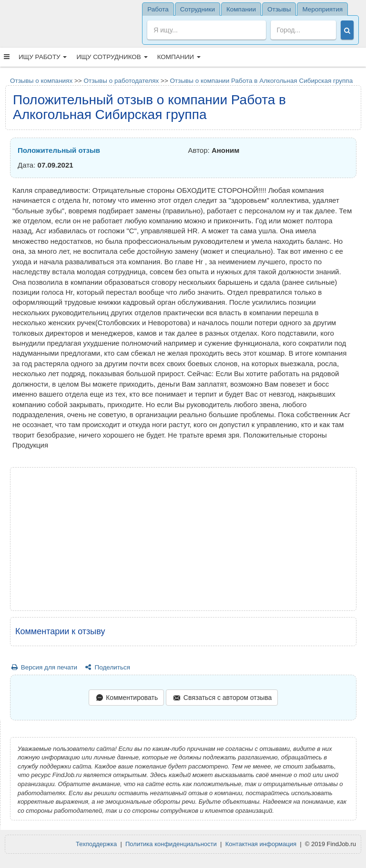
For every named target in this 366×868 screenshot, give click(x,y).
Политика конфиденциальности (171, 844)
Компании (179, 57)
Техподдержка (96, 844)
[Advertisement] (183, 539)
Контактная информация (261, 844)
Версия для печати (44, 667)
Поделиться (107, 667)
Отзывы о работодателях (121, 81)
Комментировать (126, 698)
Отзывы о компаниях (41, 81)
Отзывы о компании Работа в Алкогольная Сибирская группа (262, 81)
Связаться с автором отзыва (222, 698)
